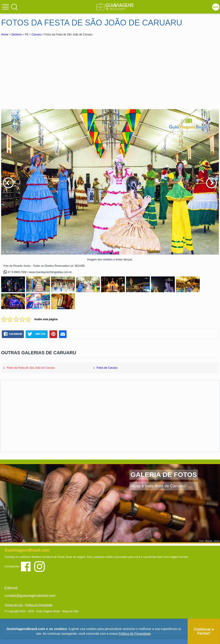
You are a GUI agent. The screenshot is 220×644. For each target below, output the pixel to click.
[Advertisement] (41, 71)
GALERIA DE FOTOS (164, 475)
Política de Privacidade (39, 605)
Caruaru (37, 34)
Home (5, 34)
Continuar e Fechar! (204, 631)
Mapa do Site (70, 611)
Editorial (11, 588)
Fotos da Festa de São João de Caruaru (31, 368)
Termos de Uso (14, 605)
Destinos (17, 34)
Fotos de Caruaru (107, 368)
